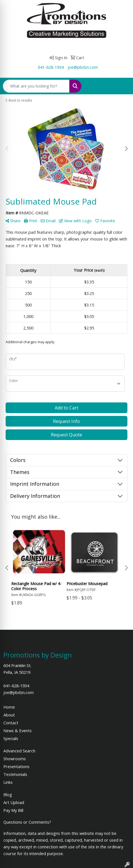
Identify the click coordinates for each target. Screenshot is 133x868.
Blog (8, 794)
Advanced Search (19, 751)
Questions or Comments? (27, 822)
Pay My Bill (13, 810)
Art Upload (14, 802)
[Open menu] (122, 86)
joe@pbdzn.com (83, 67)
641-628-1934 (51, 67)
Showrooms (15, 759)
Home (9, 707)
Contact (11, 723)
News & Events (18, 730)
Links (8, 782)
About (9, 715)
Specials (11, 738)
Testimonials (15, 774)
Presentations (16, 766)
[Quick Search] (36, 86)
